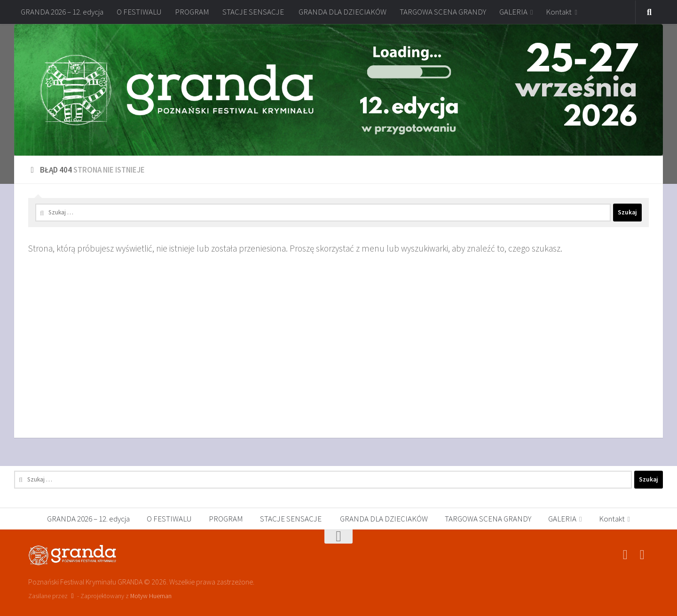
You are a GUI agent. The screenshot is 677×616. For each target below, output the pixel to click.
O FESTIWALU (139, 12)
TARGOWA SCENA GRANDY (443, 12)
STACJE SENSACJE (254, 12)
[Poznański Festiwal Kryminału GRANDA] (625, 555)
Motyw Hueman (151, 596)
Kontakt (559, 12)
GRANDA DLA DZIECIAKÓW (342, 12)
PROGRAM (192, 12)
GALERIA (513, 12)
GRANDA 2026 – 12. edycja (62, 12)
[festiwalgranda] (642, 555)
